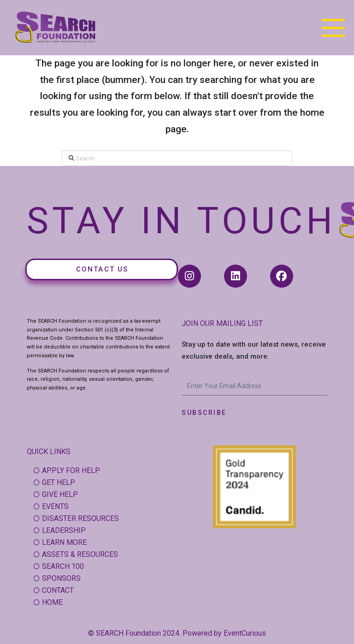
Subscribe (204, 413)
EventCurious (245, 633)
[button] (333, 28)
